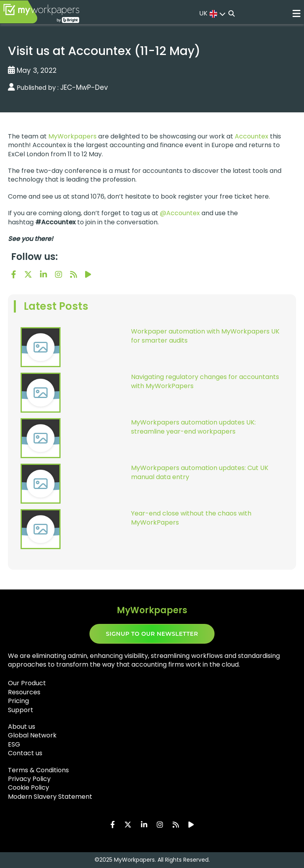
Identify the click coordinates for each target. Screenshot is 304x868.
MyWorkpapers (72, 136)
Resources (24, 692)
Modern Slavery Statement (50, 797)
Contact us (25, 753)
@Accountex (180, 213)
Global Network (32, 735)
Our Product (27, 683)
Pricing (18, 701)
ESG (14, 744)
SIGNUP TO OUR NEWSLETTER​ (152, 634)
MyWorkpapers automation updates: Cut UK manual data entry (200, 472)
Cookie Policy (28, 787)
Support (21, 710)
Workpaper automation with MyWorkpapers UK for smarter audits (205, 336)
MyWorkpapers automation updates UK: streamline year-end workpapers (193, 427)
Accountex (252, 136)
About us (22, 727)
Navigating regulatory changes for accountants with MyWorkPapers (205, 381)
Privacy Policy (29, 779)
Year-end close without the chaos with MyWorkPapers (191, 518)
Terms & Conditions (38, 770)
